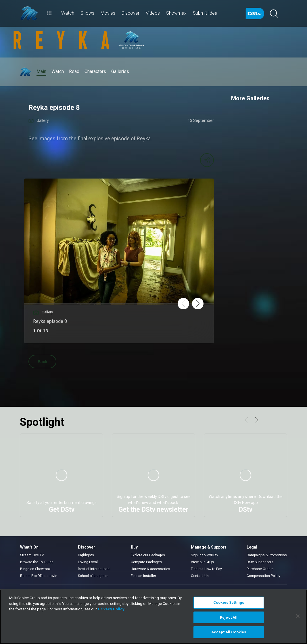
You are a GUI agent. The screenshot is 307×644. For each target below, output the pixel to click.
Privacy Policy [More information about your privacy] (111, 609)
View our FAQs (202, 562)
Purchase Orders (260, 569)
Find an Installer (143, 576)
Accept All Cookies (229, 632)
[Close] (298, 616)
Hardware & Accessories (150, 569)
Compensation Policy (263, 576)
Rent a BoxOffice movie (39, 576)
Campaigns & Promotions (267, 555)
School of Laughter (93, 576)
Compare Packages (146, 562)
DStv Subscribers (260, 562)
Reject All (229, 617)
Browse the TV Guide (37, 562)
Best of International (94, 569)
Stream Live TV (32, 555)
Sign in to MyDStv (205, 555)
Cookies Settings (229, 602)
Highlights (86, 555)
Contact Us (200, 576)
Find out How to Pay (206, 569)
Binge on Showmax (35, 569)
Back (42, 362)
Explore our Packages (148, 555)
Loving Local (88, 562)
